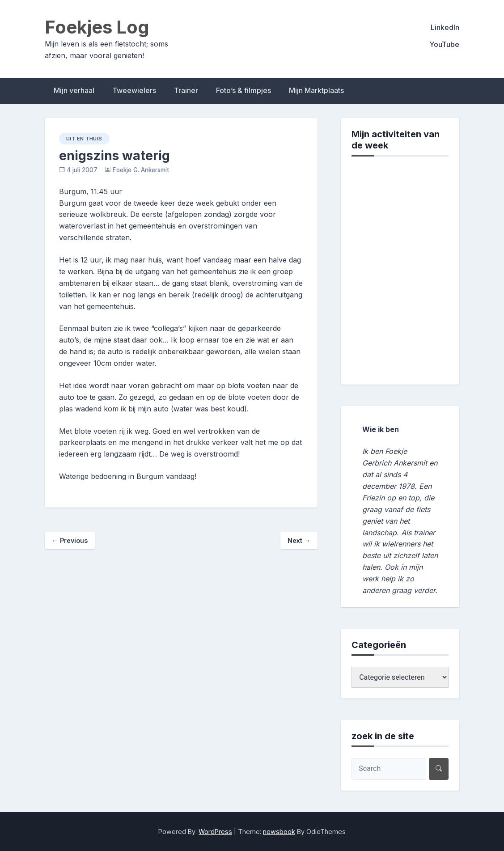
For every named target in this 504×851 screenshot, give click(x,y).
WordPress (215, 832)
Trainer (186, 90)
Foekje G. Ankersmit (141, 170)
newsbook (279, 832)
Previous (70, 540)
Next (299, 540)
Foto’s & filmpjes (244, 90)
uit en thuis (84, 139)
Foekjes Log (97, 27)
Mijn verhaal (74, 90)
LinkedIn (445, 27)
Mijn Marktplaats (316, 90)
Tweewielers (134, 90)
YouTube (444, 44)
